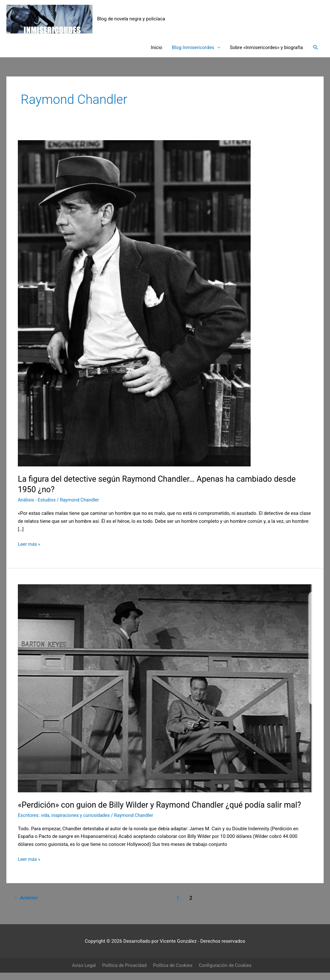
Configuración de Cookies (227, 966)
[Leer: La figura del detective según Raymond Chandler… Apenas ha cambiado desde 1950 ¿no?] (134, 303)
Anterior (26, 898)
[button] (316, 48)
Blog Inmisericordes (193, 48)
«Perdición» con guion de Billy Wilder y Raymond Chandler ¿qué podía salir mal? (164, 805)
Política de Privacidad (123, 966)
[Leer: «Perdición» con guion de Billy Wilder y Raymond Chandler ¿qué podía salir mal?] (165, 688)
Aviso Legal (82, 966)
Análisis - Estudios (37, 500)
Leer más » (29, 544)
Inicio (157, 48)
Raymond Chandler (81, 500)
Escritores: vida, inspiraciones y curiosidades (65, 816)
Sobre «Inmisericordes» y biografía (266, 48)
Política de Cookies (173, 966)
